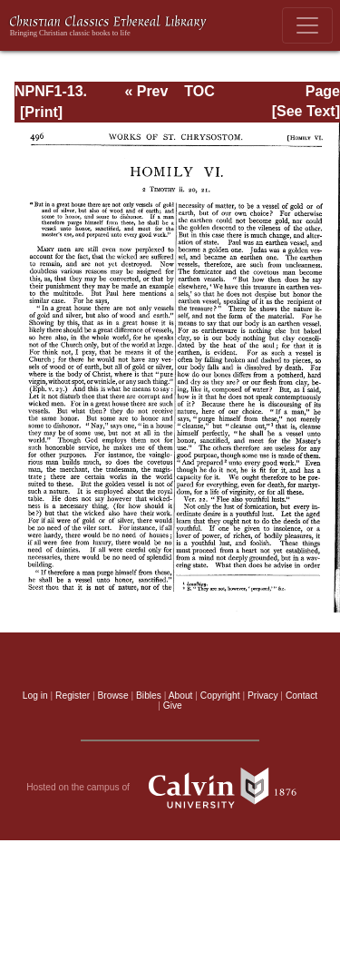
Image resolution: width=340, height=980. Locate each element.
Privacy (263, 696)
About (181, 696)
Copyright (220, 696)
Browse (113, 696)
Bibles (149, 696)
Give (173, 706)
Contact (301, 696)
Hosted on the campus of (170, 788)
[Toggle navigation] (307, 25)
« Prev (146, 91)
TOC (199, 91)
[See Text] (306, 111)
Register (73, 696)
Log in (35, 696)
